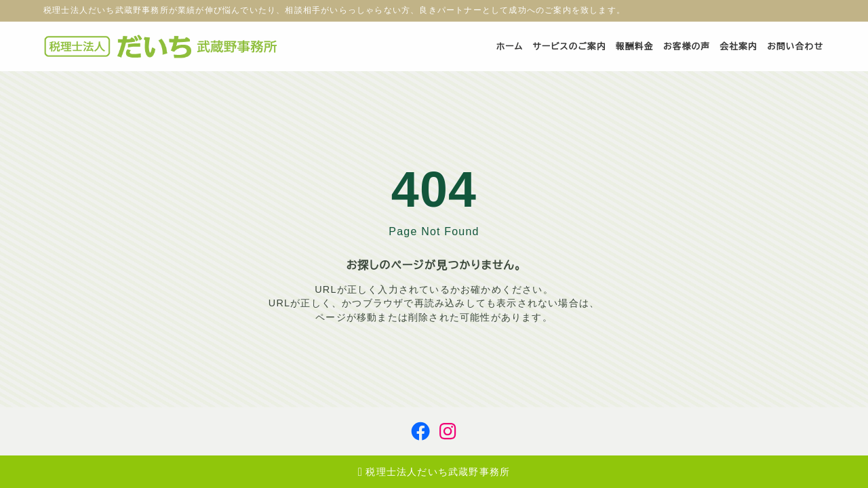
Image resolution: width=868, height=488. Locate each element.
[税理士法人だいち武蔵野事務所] (164, 46)
